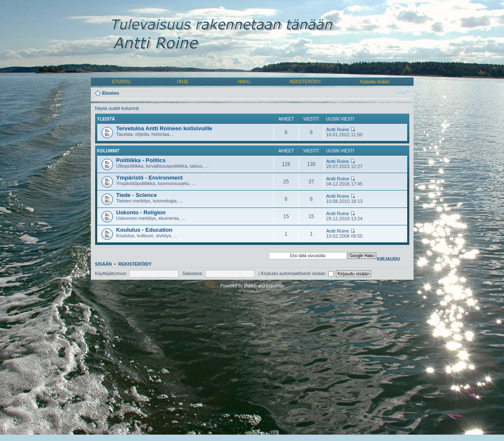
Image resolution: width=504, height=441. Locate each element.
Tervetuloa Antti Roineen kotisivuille (164, 128)
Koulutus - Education (145, 230)
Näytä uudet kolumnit (117, 108)
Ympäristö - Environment (150, 178)
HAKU (244, 82)
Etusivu (111, 93)
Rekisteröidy (135, 264)
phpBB (251, 286)
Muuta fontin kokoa (403, 91)
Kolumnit (108, 151)
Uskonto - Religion (141, 212)
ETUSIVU (121, 82)
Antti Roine (338, 129)
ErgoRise (275, 286)
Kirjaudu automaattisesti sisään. (297, 273)
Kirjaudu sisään (374, 82)
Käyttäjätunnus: (111, 273)
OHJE (183, 82)
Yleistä (106, 119)
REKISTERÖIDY (305, 82)
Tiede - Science (137, 195)
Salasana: (193, 273)
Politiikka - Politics (141, 160)
